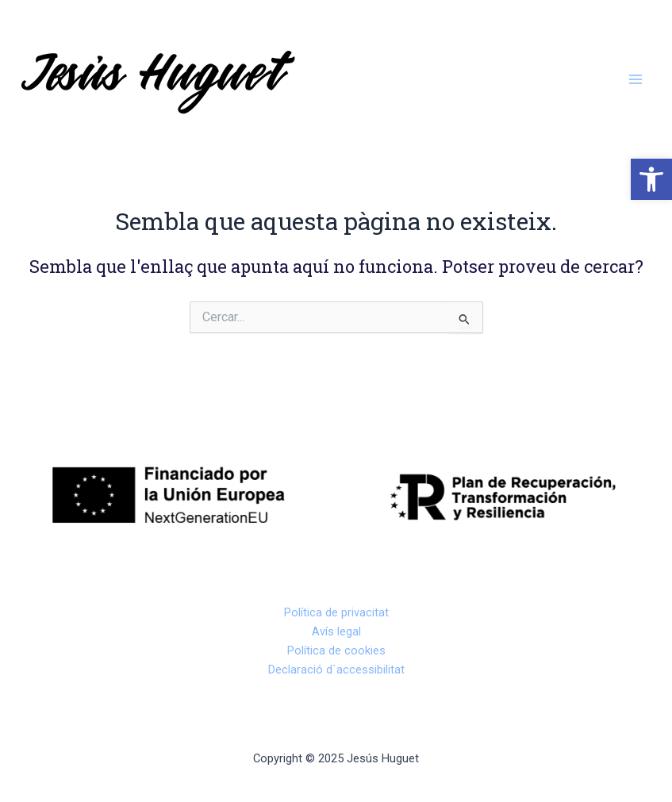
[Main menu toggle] (636, 79)
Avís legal (336, 631)
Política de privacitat (336, 612)
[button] (651, 179)
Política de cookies (336, 650)
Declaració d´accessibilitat (336, 670)
